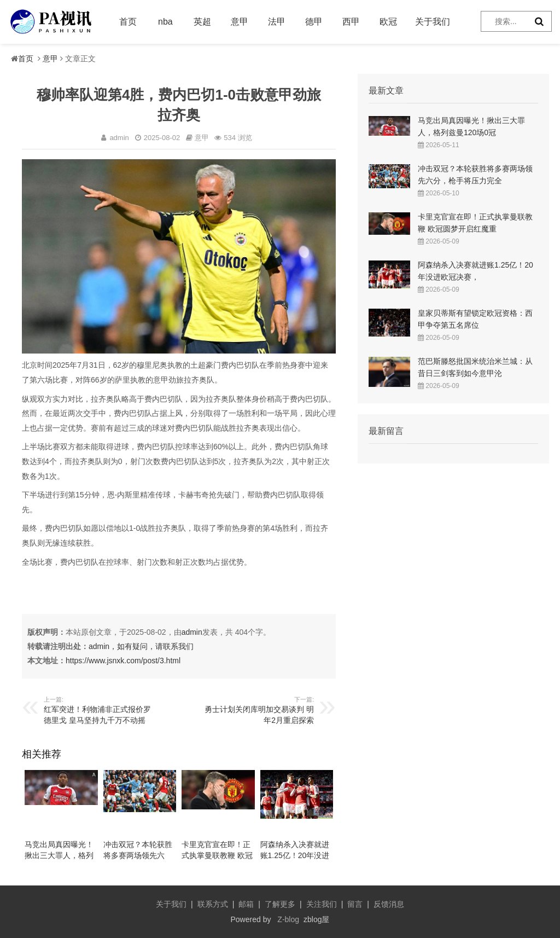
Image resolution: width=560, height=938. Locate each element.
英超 (202, 22)
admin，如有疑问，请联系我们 (141, 646)
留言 (355, 904)
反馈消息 (389, 904)
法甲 (277, 22)
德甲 (314, 22)
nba (165, 22)
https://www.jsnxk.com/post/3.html (123, 661)
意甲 (240, 22)
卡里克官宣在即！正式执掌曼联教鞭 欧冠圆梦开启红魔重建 (217, 855)
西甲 (351, 22)
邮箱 (246, 904)
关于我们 (433, 22)
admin (192, 632)
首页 (128, 22)
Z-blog (288, 919)
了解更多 (280, 904)
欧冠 (388, 22)
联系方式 (213, 904)
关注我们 (322, 904)
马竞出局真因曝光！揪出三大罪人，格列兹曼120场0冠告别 (59, 855)
